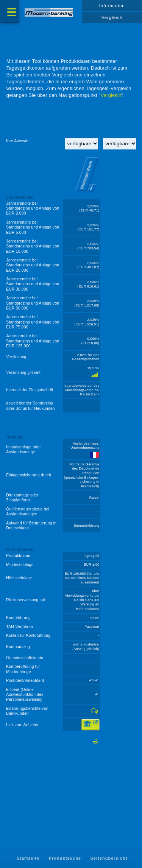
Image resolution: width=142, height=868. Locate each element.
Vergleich (112, 17)
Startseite (28, 858)
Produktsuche (65, 858)
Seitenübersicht (109, 858)
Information (112, 6)
